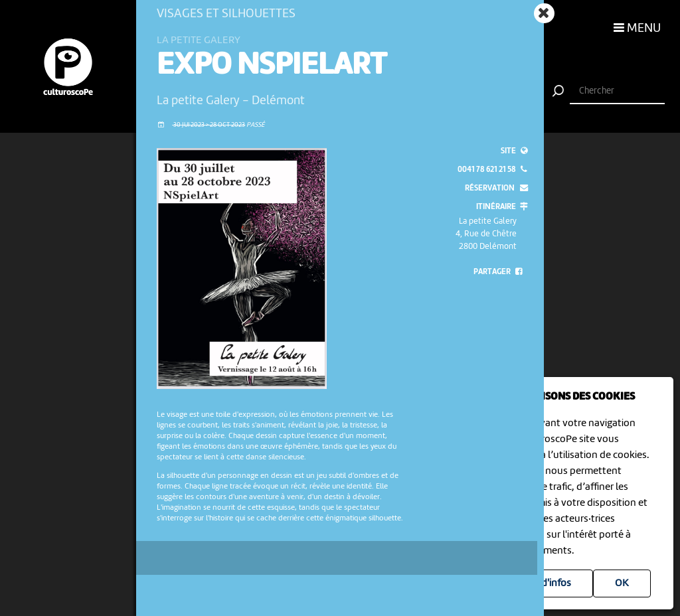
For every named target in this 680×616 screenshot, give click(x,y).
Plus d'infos (546, 583)
